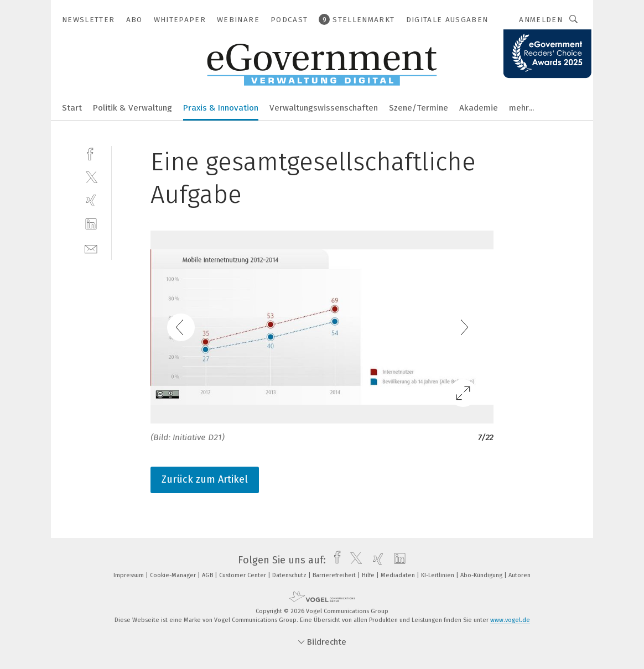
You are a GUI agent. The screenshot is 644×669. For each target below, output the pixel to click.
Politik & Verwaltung (133, 108)
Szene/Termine (419, 108)
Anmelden (541, 20)
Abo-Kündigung (482, 575)
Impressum (129, 575)
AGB (208, 575)
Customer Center (243, 575)
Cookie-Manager (174, 575)
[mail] (91, 248)
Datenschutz (290, 575)
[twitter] (91, 177)
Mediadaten (399, 575)
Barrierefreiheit (335, 575)
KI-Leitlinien (438, 575)
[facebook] (91, 153)
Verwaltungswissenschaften (324, 108)
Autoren (520, 575)
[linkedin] (91, 224)
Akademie (479, 108)
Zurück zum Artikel (205, 479)
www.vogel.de (510, 620)
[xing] (91, 200)
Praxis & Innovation (221, 108)
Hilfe (369, 575)
